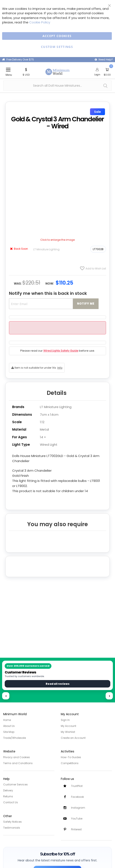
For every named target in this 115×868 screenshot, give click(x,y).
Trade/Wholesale (15, 738)
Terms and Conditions (18, 763)
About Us (9, 726)
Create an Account (73, 738)
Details (57, 393)
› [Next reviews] (110, 696)
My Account (68, 726)
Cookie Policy (40, 22)
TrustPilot (77, 786)
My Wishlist (68, 732)
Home (7, 720)
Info (60, 368)
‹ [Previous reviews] (6, 696)
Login (97, 74)
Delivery (8, 790)
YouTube (77, 819)
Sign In (65, 720)
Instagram (78, 808)
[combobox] (57, 86)
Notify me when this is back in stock (48, 293)
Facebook (77, 797)
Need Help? (106, 59)
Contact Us (11, 802)
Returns (8, 796)
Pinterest (76, 829)
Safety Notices (12, 822)
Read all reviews (58, 684)
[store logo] (58, 69)
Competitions (70, 763)
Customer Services (15, 784)
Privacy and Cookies (17, 757)
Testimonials (12, 828)
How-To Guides (71, 757)
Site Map (9, 732)
